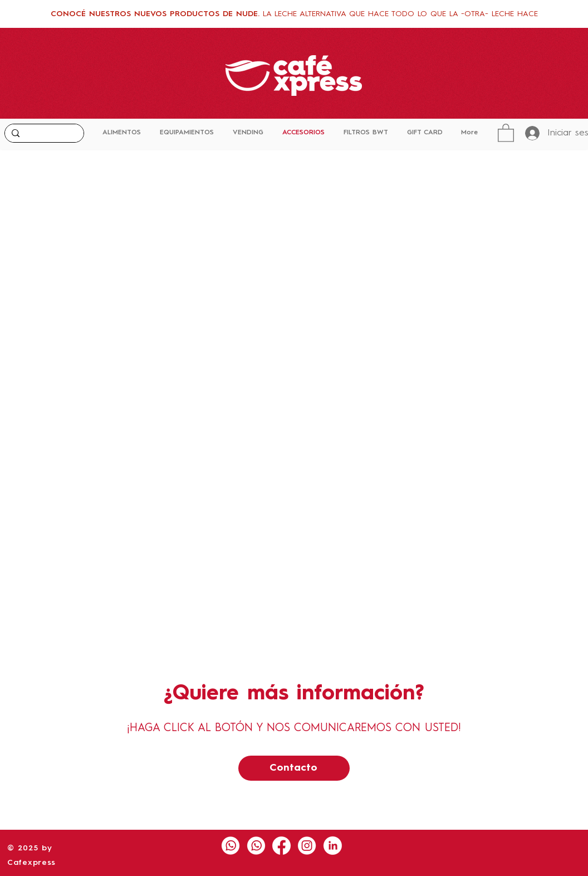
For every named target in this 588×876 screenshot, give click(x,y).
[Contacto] (294, 768)
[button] (506, 132)
